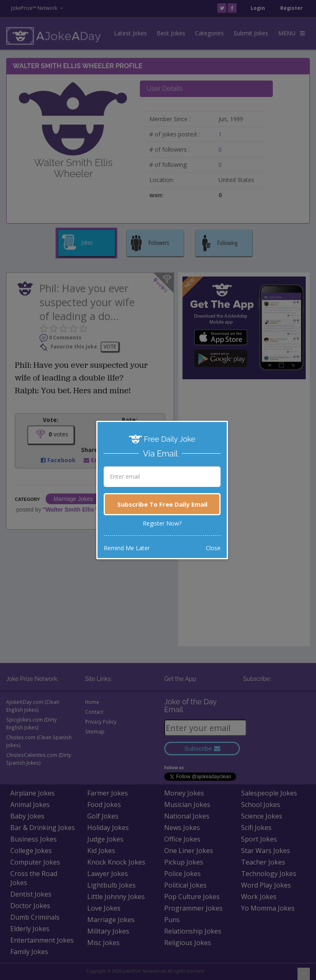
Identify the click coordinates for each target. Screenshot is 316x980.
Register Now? (162, 523)
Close (213, 548)
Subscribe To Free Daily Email (162, 504)
